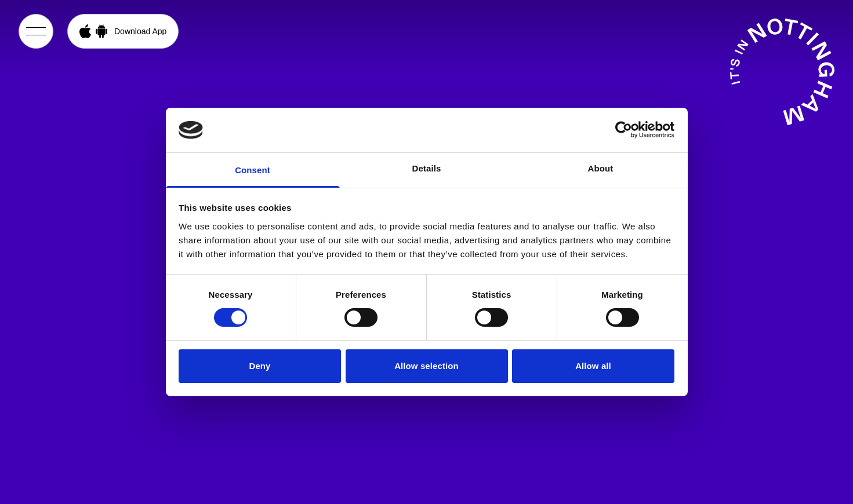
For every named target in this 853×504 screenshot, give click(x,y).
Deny (259, 366)
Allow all (593, 366)
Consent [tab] (253, 170)
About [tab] (601, 168)
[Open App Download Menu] (123, 31)
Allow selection (427, 366)
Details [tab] (427, 168)
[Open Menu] (36, 31)
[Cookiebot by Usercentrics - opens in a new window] (624, 130)
